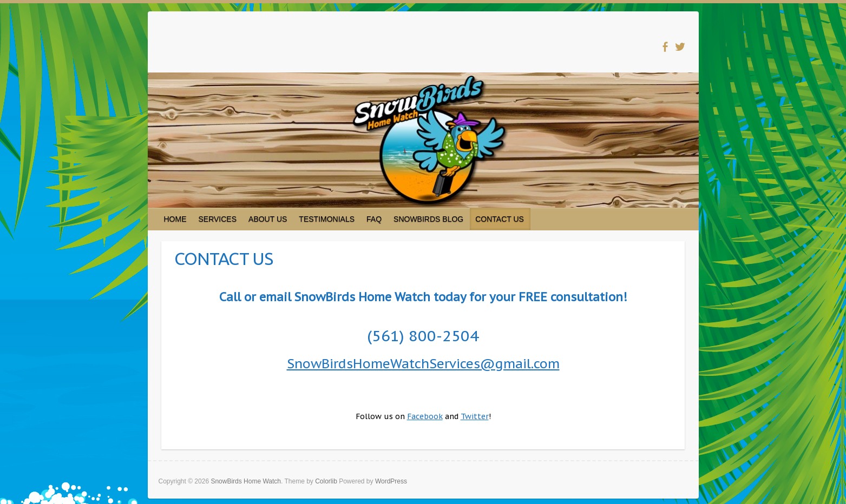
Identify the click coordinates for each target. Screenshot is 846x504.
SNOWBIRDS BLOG (428, 219)
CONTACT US (500, 219)
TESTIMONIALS (327, 219)
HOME (175, 219)
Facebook (425, 416)
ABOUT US (268, 219)
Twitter (475, 416)
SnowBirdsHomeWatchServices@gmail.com (423, 364)
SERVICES (218, 219)
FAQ (374, 219)
